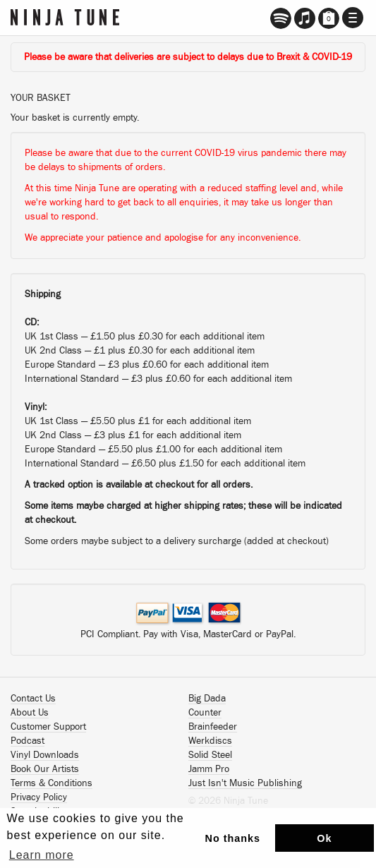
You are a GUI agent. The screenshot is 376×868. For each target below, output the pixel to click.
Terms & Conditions (51, 783)
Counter (205, 713)
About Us (30, 713)
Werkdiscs (210, 741)
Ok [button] (324, 838)
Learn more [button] (42, 855)
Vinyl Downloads (45, 755)
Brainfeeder (213, 727)
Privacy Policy (39, 797)
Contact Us (33, 699)
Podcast (28, 741)
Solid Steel (210, 755)
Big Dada (207, 699)
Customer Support (48, 727)
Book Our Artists (45, 769)
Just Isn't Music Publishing (245, 783)
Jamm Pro (209, 769)
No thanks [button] (233, 838)
